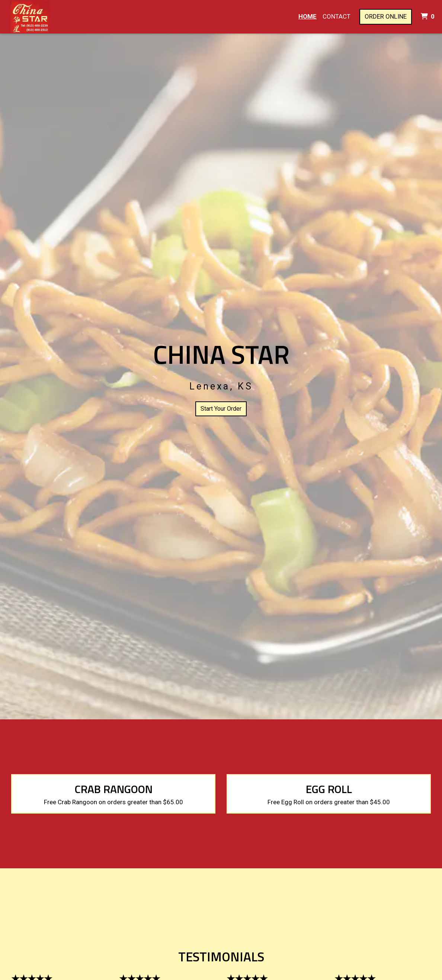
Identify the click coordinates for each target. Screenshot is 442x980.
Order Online (386, 16)
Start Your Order (221, 409)
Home (308, 16)
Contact (337, 16)
